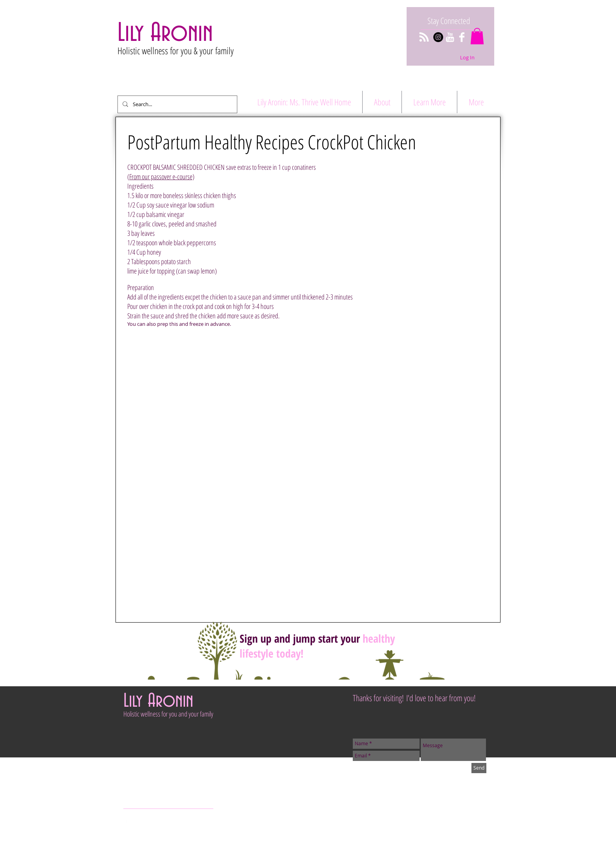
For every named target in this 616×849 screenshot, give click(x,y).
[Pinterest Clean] (150, 819)
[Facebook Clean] (462, 37)
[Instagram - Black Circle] (438, 37)
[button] (477, 36)
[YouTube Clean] (450, 37)
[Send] (479, 768)
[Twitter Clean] (138, 819)
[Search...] (177, 104)
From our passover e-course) (162, 176)
